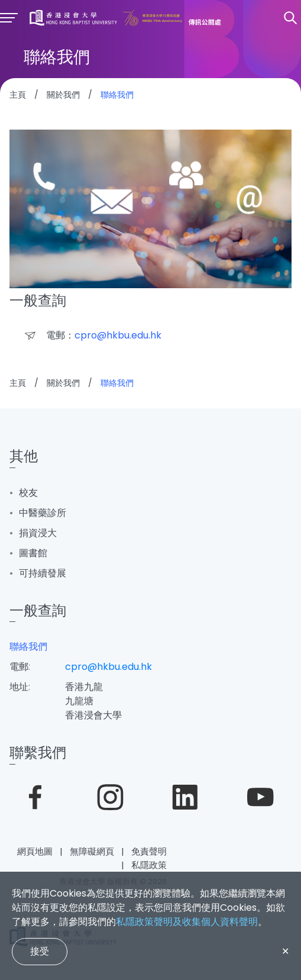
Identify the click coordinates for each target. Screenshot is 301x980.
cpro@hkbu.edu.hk (109, 667)
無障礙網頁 (92, 851)
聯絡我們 (28, 647)
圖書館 (33, 553)
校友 (28, 493)
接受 (40, 951)
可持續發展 (43, 573)
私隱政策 (149, 865)
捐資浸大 (38, 533)
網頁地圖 (35, 851)
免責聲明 (149, 851)
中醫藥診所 (43, 513)
